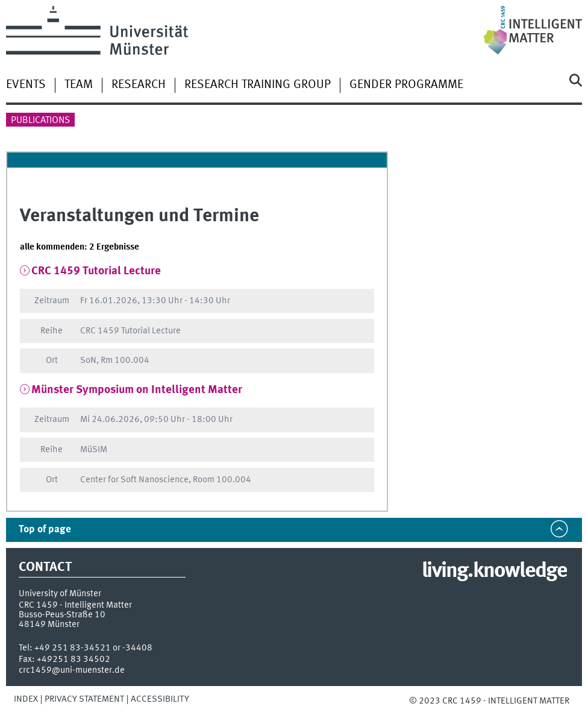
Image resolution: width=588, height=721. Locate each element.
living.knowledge (494, 571)
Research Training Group (258, 85)
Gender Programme (406, 85)
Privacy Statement (84, 699)
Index (26, 699)
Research (139, 85)
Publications (40, 121)
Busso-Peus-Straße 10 (62, 615)
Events (26, 85)
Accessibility (160, 699)
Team (79, 85)
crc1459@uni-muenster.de (72, 670)
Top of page (45, 530)
